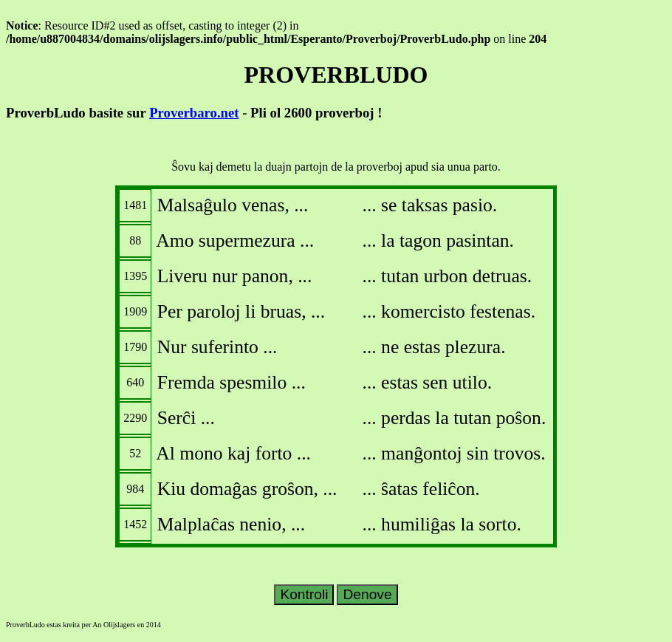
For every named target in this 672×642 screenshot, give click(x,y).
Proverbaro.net (194, 113)
